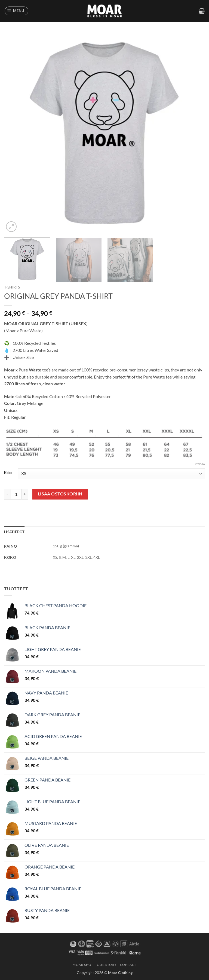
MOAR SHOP (83, 965)
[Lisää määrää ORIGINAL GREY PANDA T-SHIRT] (25, 494)
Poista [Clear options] (200, 464)
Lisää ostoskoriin (60, 494)
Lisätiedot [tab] (14, 532)
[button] (17, 11)
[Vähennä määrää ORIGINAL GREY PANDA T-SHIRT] (7, 494)
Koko (8, 473)
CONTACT (128, 965)
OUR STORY (107, 965)
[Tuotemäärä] (16, 494)
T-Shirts (12, 287)
